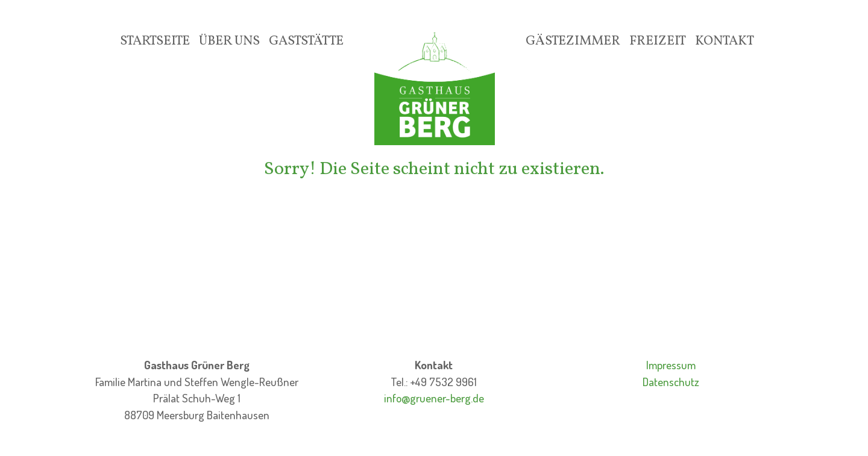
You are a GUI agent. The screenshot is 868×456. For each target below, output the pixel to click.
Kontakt (725, 41)
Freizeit (658, 41)
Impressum (671, 365)
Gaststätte (306, 41)
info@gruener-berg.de (434, 398)
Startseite (155, 41)
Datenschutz (671, 382)
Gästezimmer (573, 41)
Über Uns (229, 41)
